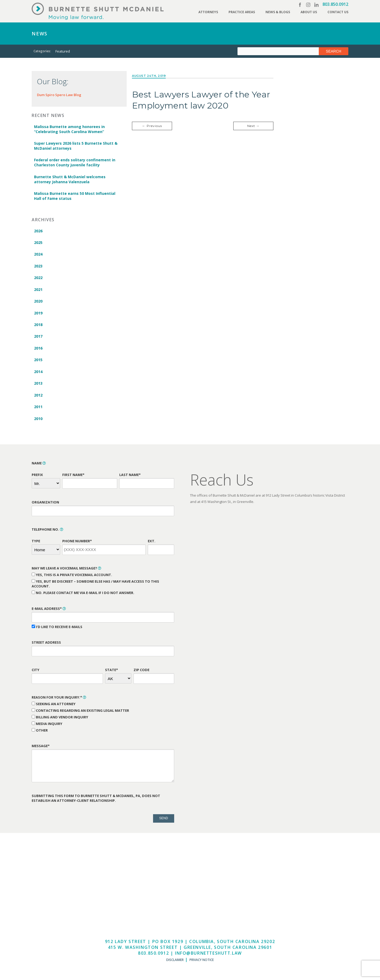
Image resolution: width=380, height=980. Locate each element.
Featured (63, 51)
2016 (38, 350)
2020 (38, 303)
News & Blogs (278, 12)
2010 (38, 421)
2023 (38, 267)
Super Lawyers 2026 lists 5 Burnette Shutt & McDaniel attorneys (75, 146)
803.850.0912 (335, 4)
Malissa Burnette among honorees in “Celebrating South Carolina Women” (69, 129)
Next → (253, 126)
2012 (38, 398)
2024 (38, 255)
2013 (38, 386)
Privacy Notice (202, 963)
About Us (309, 12)
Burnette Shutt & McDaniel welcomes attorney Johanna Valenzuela (70, 180)
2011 (38, 410)
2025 (38, 243)
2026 (38, 231)
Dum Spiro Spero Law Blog (59, 95)
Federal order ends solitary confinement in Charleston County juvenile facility (74, 163)
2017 (38, 338)
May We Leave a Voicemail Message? (66, 571)
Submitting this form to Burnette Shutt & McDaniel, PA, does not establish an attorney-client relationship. (96, 801)
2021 (38, 291)
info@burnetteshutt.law (208, 956)
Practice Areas (242, 12)
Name (39, 466)
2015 (38, 362)
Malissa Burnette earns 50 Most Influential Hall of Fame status (74, 197)
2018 (38, 326)
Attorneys (208, 12)
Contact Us (338, 12)
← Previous (152, 126)
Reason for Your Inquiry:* (59, 700)
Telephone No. (47, 532)
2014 (38, 374)
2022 (38, 279)
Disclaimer (175, 963)
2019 (38, 315)
